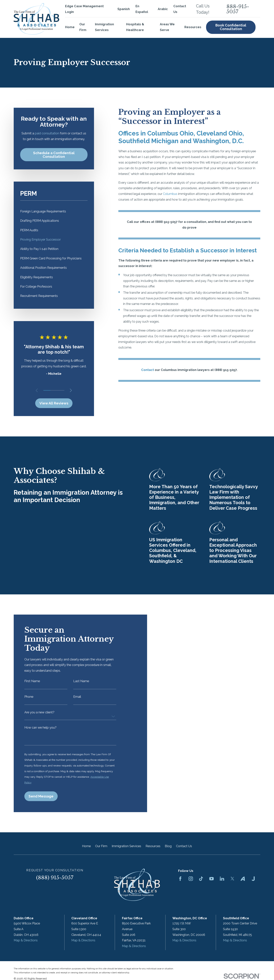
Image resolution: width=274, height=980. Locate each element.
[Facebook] (180, 879)
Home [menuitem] (70, 27)
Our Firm (101, 846)
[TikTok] (201, 879)
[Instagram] (191, 879)
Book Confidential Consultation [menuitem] (231, 27)
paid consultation (47, 133)
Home (86, 846)
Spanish (124, 9)
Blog (168, 846)
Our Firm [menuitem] (83, 27)
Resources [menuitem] (193, 27)
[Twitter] (232, 879)
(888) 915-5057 (55, 878)
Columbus (170, 194)
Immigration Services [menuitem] (104, 27)
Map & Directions (26, 940)
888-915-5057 (238, 9)
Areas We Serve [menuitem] (167, 27)
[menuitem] (54, 211)
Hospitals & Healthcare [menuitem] (135, 27)
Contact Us (184, 846)
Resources (153, 846)
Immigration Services (126, 846)
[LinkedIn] (222, 879)
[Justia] (253, 879)
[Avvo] (243, 879)
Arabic (163, 9)
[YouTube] (211, 879)
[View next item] (71, 390)
